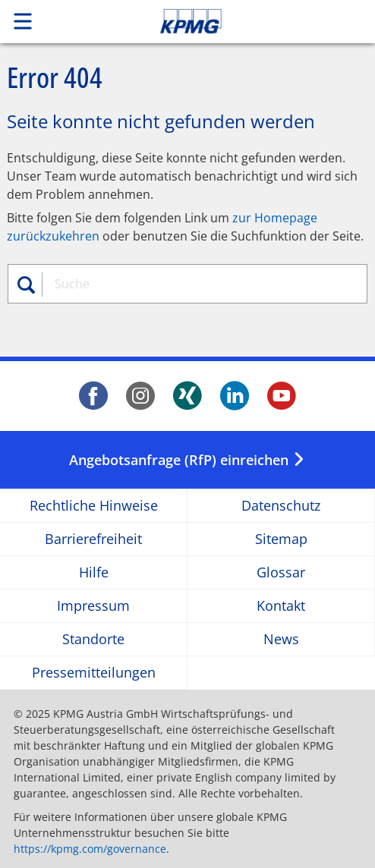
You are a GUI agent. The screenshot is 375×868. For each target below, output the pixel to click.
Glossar (281, 572)
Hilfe (94, 572)
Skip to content (226, 21)
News (281, 639)
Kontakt (281, 606)
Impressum (93, 606)
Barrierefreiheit (93, 539)
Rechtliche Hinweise (94, 506)
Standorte (93, 639)
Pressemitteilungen (94, 673)
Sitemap (281, 539)
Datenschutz (281, 506)
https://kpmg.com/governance (90, 849)
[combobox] (195, 284)
